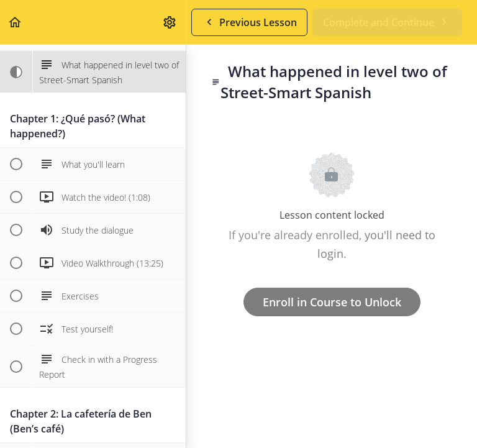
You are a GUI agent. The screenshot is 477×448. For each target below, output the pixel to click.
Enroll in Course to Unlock (332, 302)
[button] (16, 22)
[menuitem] (170, 22)
